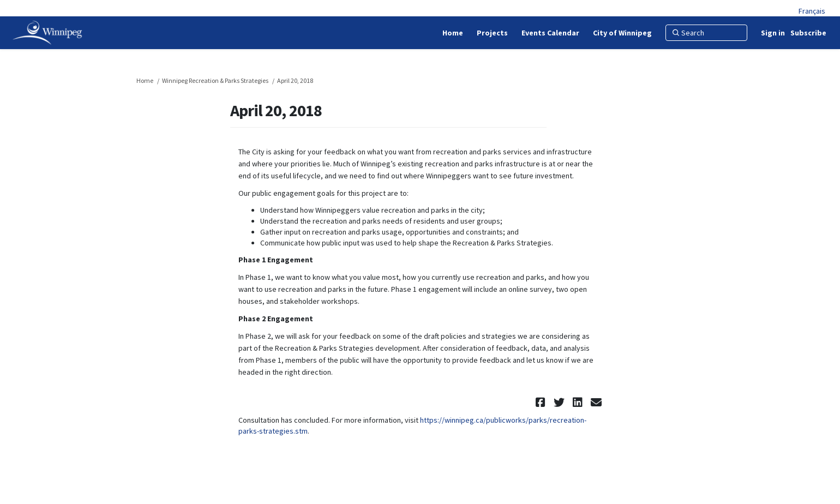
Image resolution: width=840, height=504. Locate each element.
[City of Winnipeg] (622, 33)
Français (812, 11)
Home (145, 80)
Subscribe (808, 33)
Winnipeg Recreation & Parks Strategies (215, 80)
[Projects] (492, 33)
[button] (542, 402)
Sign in (773, 33)
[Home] (453, 33)
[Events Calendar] (550, 33)
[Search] (706, 33)
